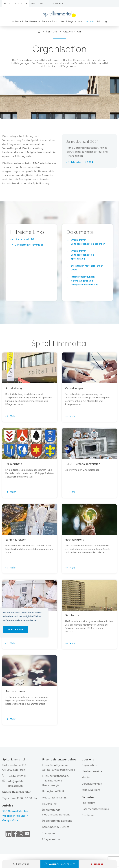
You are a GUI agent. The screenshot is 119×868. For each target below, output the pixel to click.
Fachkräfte (58, 21)
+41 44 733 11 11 (17, 776)
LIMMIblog (101, 21)
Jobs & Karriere (56, 3)
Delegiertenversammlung (29, 245)
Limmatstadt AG (24, 239)
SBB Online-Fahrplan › (16, 811)
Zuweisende (37, 3)
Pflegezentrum (74, 21)
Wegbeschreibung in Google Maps (15, 818)
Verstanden (15, 629)
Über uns (89, 21)
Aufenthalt (18, 21)
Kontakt (24, 864)
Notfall (98, 864)
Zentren (46, 21)
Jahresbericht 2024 (82, 162)
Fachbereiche (33, 21)
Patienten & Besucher (15, 3)
